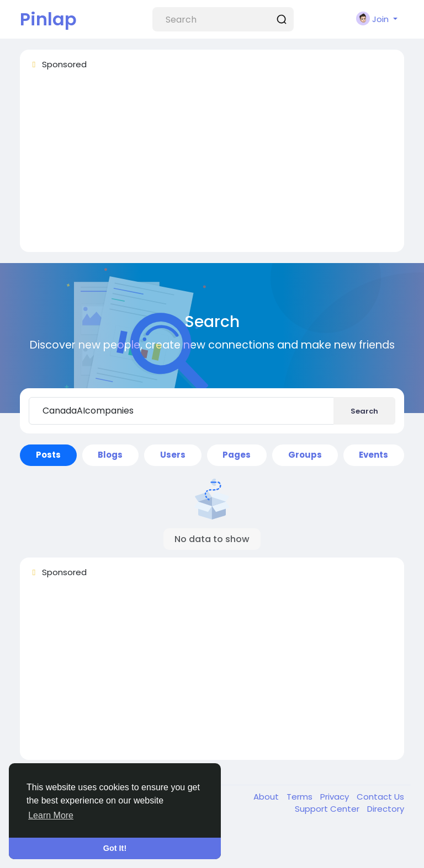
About (267, 797)
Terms (301, 797)
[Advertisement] (212, 166)
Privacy (336, 797)
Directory (386, 809)
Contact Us (380, 797)
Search (364, 411)
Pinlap (48, 19)
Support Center (328, 809)
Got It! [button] (115, 848)
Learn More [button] (51, 815)
